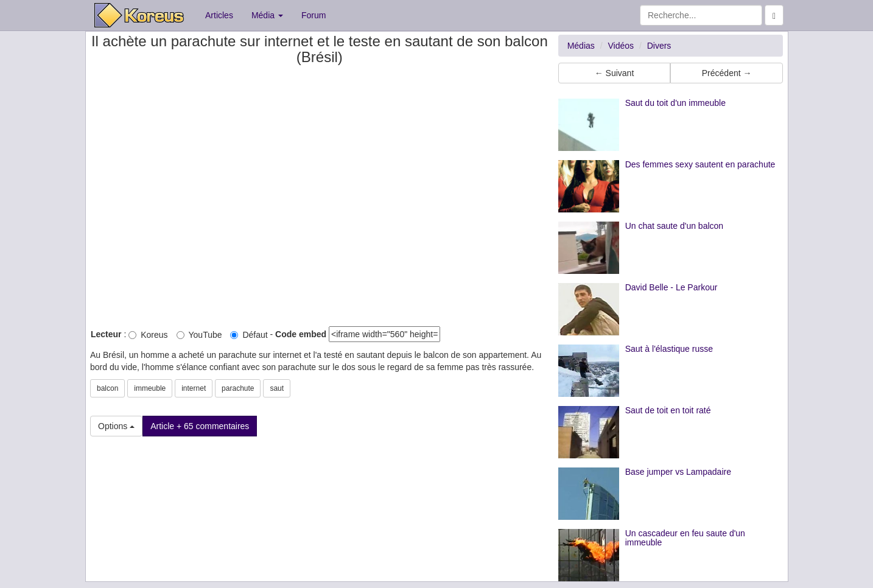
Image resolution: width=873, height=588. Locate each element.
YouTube (199, 335)
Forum (314, 15)
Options (116, 426)
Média (267, 15)
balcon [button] (107, 388)
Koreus (148, 335)
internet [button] (194, 388)
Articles (219, 15)
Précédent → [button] (727, 73)
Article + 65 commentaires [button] (200, 426)
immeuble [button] (150, 388)
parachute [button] (238, 388)
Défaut (249, 335)
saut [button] (277, 388)
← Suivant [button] (615, 73)
